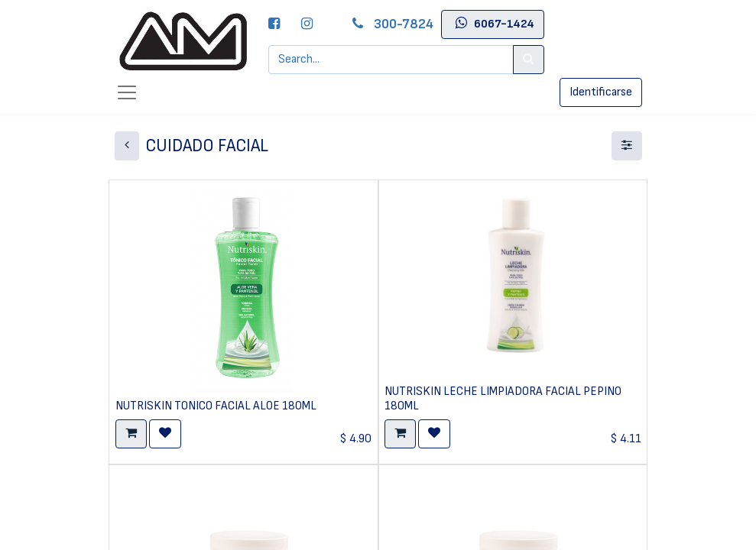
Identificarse (601, 92)
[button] (131, 434)
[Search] (529, 60)
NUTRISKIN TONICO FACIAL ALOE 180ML (216, 406)
